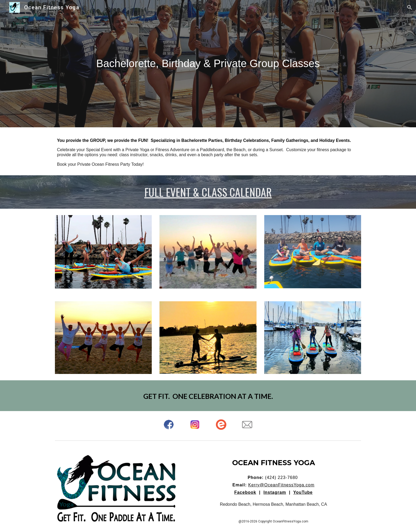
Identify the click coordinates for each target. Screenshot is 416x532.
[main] (208, 64)
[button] (410, 7)
